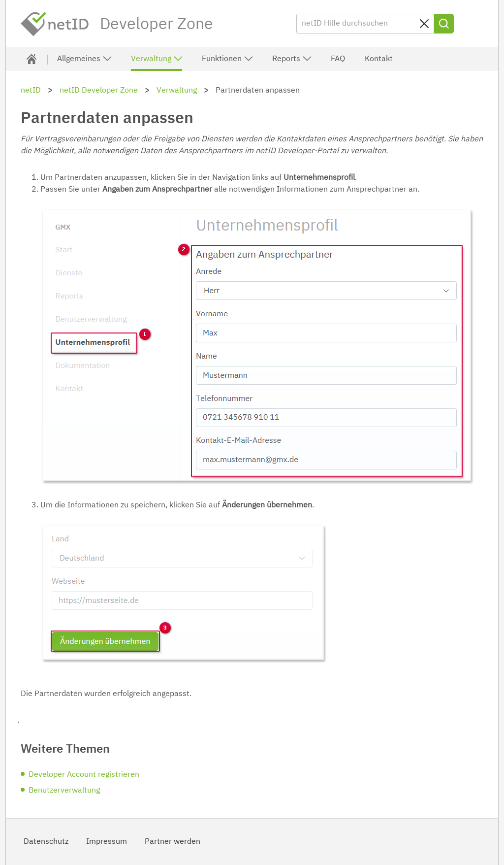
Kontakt (379, 59)
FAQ (338, 59)
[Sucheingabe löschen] (424, 24)
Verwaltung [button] (157, 59)
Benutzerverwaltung (64, 791)
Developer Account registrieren (84, 775)
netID (55, 24)
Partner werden (173, 842)
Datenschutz (46, 842)
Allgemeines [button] (85, 59)
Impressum (107, 842)
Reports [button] (292, 59)
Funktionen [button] (228, 59)
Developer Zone (157, 25)
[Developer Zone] (31, 59)
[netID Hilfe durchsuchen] (365, 24)
